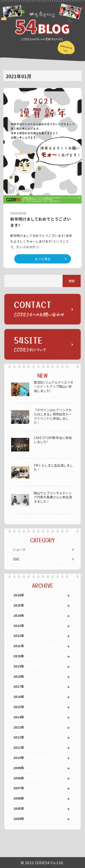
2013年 (19, 727)
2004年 (19, 819)
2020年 (19, 656)
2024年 (19, 615)
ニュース (19, 549)
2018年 (19, 676)
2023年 (19, 626)
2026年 (19, 595)
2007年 (19, 788)
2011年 (19, 747)
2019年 (19, 666)
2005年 (19, 808)
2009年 (19, 768)
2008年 (19, 778)
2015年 (19, 707)
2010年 (19, 758)
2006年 (19, 798)
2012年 (19, 737)
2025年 (19, 605)
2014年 (19, 717)
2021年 (19, 646)
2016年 (19, 697)
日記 (16, 559)
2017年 (19, 686)
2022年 (19, 636)
